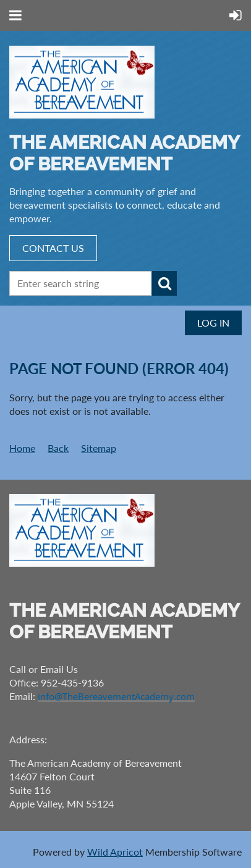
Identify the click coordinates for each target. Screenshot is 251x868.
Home (22, 448)
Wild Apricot (115, 852)
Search (164, 283)
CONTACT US (53, 248)
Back (58, 448)
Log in (213, 323)
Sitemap (99, 448)
